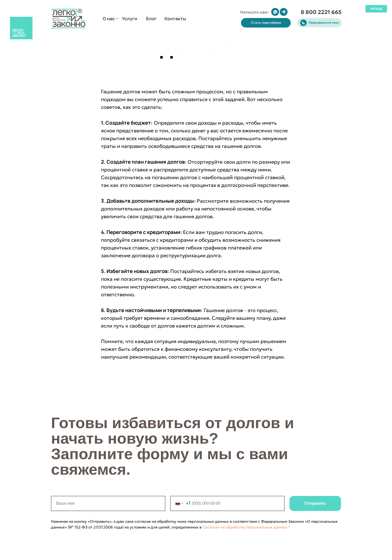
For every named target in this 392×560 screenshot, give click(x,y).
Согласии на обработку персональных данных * (243, 527)
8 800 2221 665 (321, 12)
